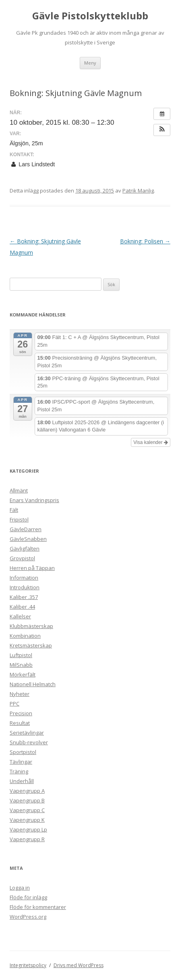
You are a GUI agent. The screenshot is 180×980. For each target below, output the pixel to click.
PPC (14, 704)
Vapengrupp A (27, 791)
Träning (19, 771)
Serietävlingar (27, 733)
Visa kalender (151, 442)
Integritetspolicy (28, 965)
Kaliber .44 (22, 607)
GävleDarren (26, 529)
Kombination (25, 636)
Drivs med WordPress (79, 965)
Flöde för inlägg (28, 897)
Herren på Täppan (32, 568)
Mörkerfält (23, 674)
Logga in (20, 888)
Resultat (20, 723)
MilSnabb (21, 665)
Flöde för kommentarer (38, 907)
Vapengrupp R (27, 839)
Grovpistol (22, 558)
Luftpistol (21, 655)
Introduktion (25, 587)
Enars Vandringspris (34, 500)
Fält (14, 510)
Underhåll (22, 781)
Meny (90, 63)
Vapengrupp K (27, 820)
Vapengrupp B (27, 800)
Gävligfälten (25, 549)
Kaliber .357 (24, 597)
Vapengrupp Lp (28, 829)
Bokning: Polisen (145, 241)
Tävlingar (21, 762)
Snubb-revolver (29, 742)
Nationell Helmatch (33, 684)
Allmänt (19, 490)
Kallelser (20, 616)
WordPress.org (28, 917)
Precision (21, 713)
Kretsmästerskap (31, 645)
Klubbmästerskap (31, 626)
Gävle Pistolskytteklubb (90, 16)
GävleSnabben (28, 539)
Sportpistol (23, 752)
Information (24, 578)
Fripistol (19, 519)
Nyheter (20, 694)
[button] (162, 130)
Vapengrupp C (27, 810)
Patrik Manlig (138, 191)
